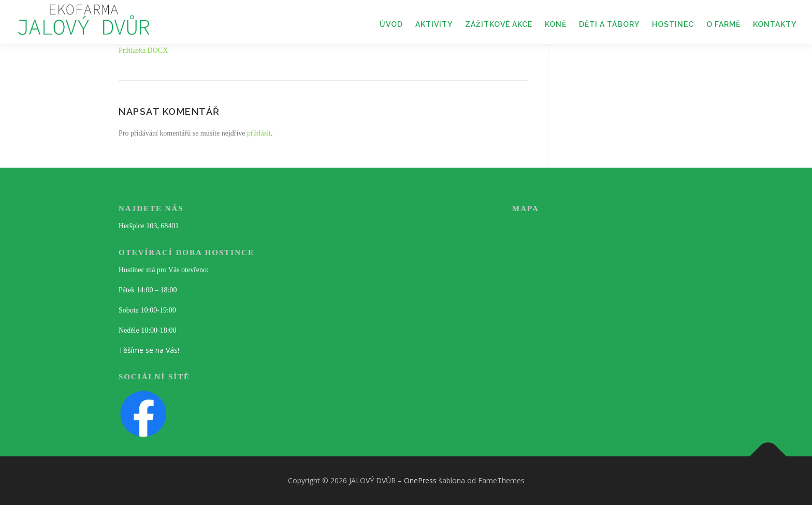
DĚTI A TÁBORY (609, 24)
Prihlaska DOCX (143, 50)
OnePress (420, 480)
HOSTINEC (673, 24)
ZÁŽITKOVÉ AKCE (499, 24)
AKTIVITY (434, 24)
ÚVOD (391, 24)
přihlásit (259, 133)
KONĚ (556, 24)
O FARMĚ (723, 24)
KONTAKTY (775, 24)
